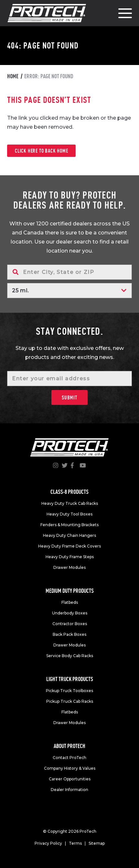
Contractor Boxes (70, 624)
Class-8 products (69, 492)
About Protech (69, 746)
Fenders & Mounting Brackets (69, 525)
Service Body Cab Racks (70, 656)
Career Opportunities (70, 779)
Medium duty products (70, 591)
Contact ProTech (69, 758)
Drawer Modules (69, 567)
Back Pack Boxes (69, 634)
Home (13, 76)
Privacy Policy (48, 843)
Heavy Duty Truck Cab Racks (70, 503)
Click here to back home (41, 151)
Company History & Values (70, 768)
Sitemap (97, 843)
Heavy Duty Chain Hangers (69, 535)
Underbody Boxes (70, 613)
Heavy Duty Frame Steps (70, 557)
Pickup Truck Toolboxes (69, 691)
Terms (75, 843)
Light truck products (70, 679)
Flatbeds (70, 602)
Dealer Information (69, 790)
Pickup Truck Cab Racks (70, 701)
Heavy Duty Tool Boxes (69, 514)
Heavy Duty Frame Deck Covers (69, 546)
